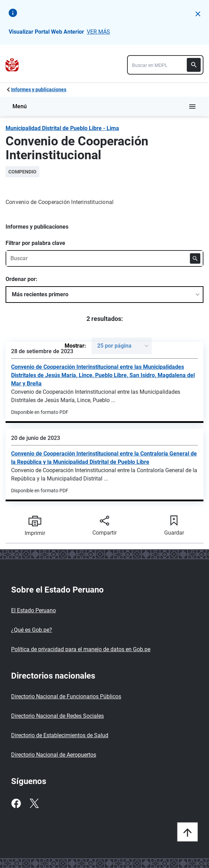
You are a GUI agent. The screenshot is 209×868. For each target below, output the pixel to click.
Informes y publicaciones (39, 90)
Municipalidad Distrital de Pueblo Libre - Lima (62, 128)
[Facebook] (16, 803)
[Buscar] (194, 65)
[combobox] (165, 65)
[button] (198, 14)
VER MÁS (98, 32)
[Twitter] (34, 803)
